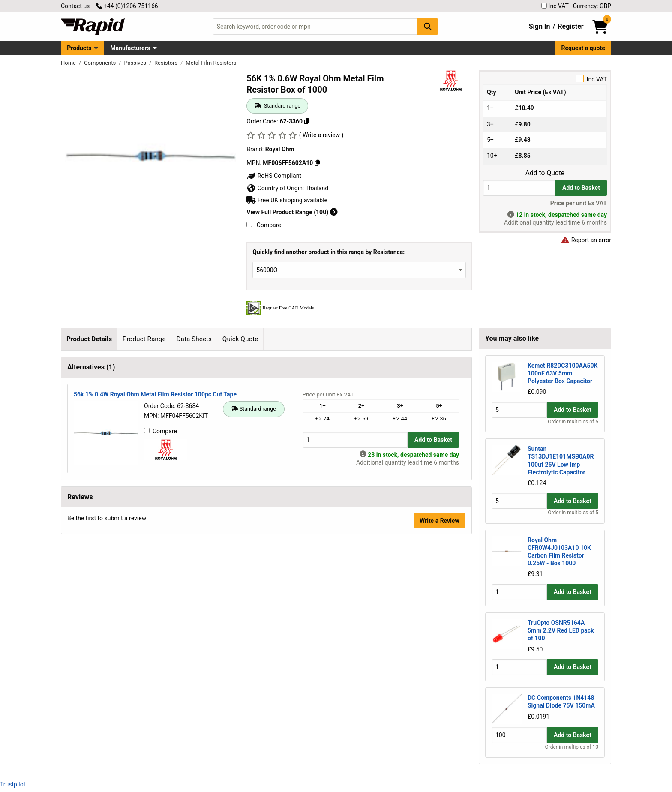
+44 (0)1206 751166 (127, 6)
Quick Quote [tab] (240, 339)
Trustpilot (13, 784)
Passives (136, 63)
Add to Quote (545, 173)
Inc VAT (555, 6)
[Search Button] (428, 26)
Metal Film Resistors (211, 63)
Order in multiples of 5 (573, 422)
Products (79, 48)
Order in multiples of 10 (572, 747)
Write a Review (439, 687)
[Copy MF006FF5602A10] (317, 163)
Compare (264, 225)
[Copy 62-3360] (307, 121)
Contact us (75, 6)
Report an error (586, 240)
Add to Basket (581, 188)
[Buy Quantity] (519, 188)
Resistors (166, 63)
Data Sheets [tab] (194, 339)
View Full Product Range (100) (292, 212)
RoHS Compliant (274, 176)
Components (100, 63)
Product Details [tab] (89, 339)
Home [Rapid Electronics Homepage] (69, 63)
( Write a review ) (321, 135)
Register (570, 26)
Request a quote (583, 48)
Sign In (540, 26)
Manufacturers (130, 48)
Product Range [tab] (144, 339)
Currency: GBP (592, 6)
